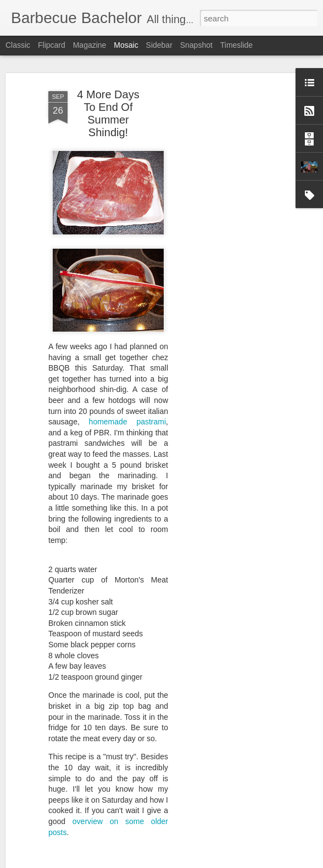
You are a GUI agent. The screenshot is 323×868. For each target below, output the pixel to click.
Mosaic (126, 45)
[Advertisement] (229, 259)
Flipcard (52, 45)
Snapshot (196, 45)
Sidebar (159, 45)
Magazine (90, 45)
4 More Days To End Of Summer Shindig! (108, 113)
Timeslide (236, 45)
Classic (18, 45)
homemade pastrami (128, 422)
